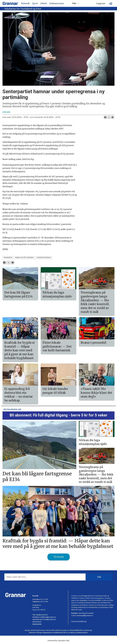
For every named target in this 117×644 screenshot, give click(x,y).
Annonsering (37, 624)
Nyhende (25, 3)
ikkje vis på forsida (24, 258)
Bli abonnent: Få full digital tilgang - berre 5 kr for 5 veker (58, 415)
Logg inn (101, 3)
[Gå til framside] (10, 3)
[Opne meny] (110, 3)
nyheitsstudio (44, 258)
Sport (35, 3)
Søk (99, 577)
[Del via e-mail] (113, 117)
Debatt (44, 3)
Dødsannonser (57, 3)
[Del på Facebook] (105, 117)
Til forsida (59, 557)
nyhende (8, 258)
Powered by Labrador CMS (58, 641)
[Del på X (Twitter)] (109, 117)
